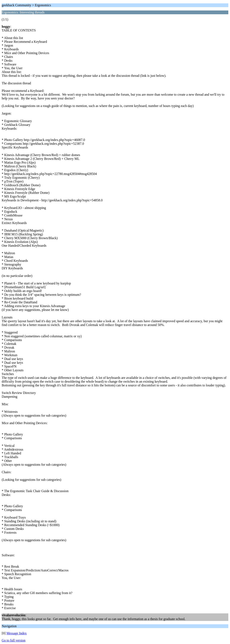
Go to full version (14, 640)
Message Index (17, 633)
